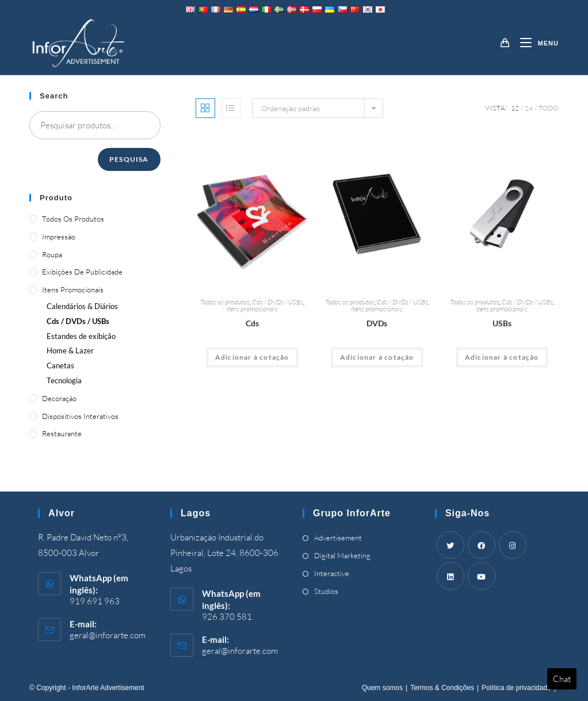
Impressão (59, 237)
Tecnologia (64, 380)
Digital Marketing (342, 555)
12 (515, 108)
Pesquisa (129, 159)
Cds (252, 323)
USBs (502, 323)
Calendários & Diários (82, 306)
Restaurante (62, 433)
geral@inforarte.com (108, 635)
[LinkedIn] (450, 576)
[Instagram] (513, 545)
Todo (549, 108)
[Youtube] (482, 576)
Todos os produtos (225, 302)
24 (529, 108)
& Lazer (70, 350)
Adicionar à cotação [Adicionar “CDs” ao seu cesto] (252, 357)
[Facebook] (482, 545)
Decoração (59, 398)
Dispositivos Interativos (80, 416)
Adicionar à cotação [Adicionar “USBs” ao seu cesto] (502, 357)
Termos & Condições (442, 688)
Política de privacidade (516, 688)
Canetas (60, 365)
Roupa (52, 254)
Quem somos (382, 688)
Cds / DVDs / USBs (278, 302)
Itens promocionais (252, 309)
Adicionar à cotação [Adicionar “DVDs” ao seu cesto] (377, 357)
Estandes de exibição (81, 336)
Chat (562, 679)
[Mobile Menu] (535, 43)
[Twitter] (450, 545)
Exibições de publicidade (82, 272)
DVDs (377, 323)
